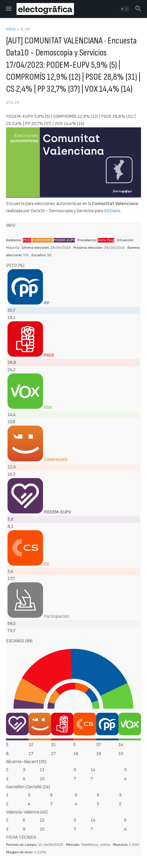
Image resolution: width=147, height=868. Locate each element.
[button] (8, 9)
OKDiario (112, 211)
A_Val (25, 29)
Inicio (11, 29)
